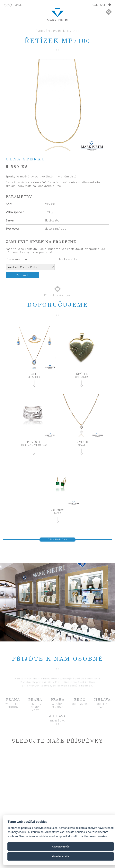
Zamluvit (22, 275)
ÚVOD (40, 31)
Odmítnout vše (61, 856)
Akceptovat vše (61, 847)
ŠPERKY (51, 31)
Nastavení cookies (95, 836)
